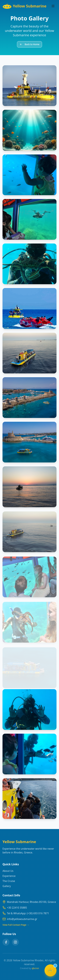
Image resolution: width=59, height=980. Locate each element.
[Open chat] (51, 971)
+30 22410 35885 (17, 908)
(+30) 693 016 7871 (38, 913)
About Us (8, 871)
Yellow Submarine (24, 6)
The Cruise (9, 881)
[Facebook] (6, 942)
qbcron (35, 968)
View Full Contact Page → (16, 925)
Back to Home (29, 44)
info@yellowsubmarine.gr (22, 919)
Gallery (7, 886)
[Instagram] (15, 942)
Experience (9, 876)
